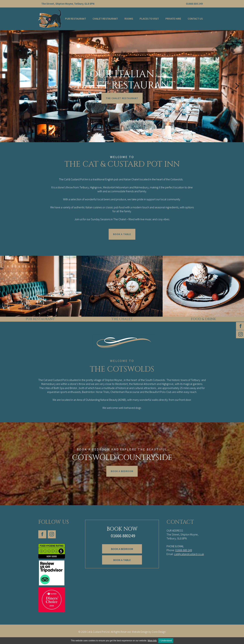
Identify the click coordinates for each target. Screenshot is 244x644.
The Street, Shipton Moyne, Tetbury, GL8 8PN (68, 4)
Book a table (122, 559)
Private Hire (173, 19)
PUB (29, 319)
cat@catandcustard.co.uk (189, 554)
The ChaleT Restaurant (122, 98)
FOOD (196, 319)
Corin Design (122, 637)
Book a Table (122, 234)
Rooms (129, 19)
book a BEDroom (122, 550)
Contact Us (195, 19)
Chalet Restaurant (105, 19)
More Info (152, 641)
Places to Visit (149, 19)
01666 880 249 (194, 4)
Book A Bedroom (122, 471)
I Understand (166, 641)
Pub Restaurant (76, 19)
